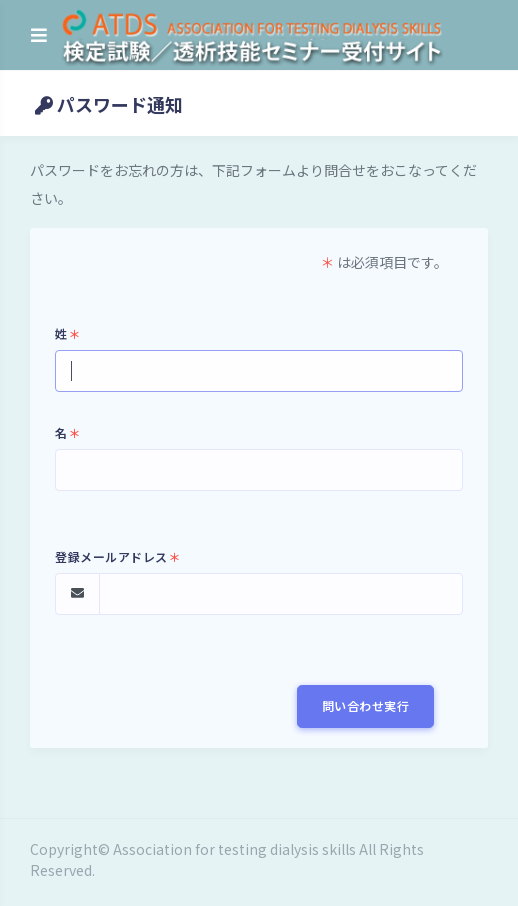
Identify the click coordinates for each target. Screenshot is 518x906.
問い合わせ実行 (366, 705)
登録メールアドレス (117, 556)
